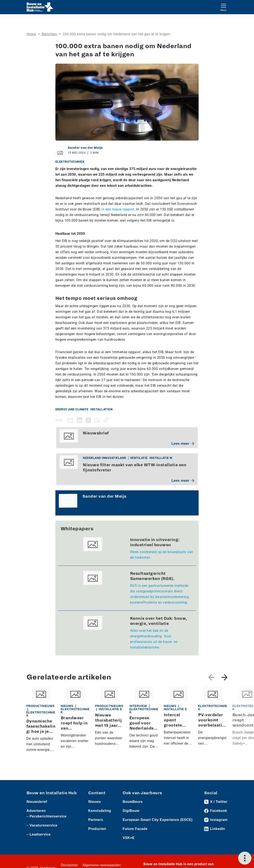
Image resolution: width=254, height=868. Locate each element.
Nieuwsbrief (37, 802)
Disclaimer (69, 865)
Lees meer (183, 444)
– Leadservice (39, 834)
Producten (97, 829)
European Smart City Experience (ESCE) (157, 820)
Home (31, 34)
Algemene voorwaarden (102, 865)
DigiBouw (131, 811)
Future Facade (135, 829)
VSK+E (129, 838)
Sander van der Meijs (85, 148)
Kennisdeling (100, 811)
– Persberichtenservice (47, 816)
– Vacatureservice (42, 825)
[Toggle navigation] (224, 7)
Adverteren (36, 811)
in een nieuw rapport (118, 209)
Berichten (49, 34)
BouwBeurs (133, 802)
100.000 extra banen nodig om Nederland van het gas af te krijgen (117, 34)
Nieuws (95, 802)
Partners (96, 820)
